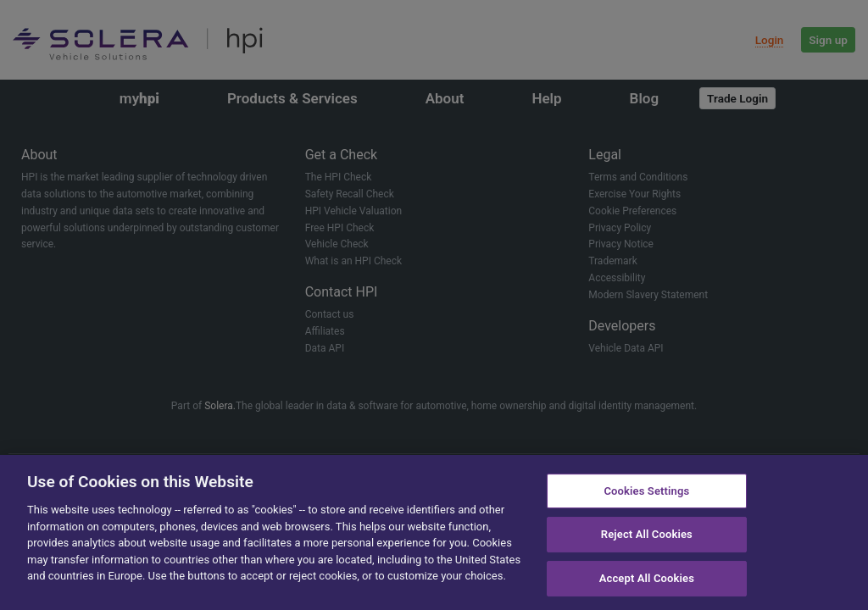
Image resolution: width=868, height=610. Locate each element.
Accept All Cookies (647, 578)
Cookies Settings (646, 491)
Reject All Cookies (647, 534)
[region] (434, 532)
